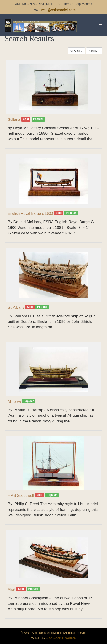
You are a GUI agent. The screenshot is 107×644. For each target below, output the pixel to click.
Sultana (14, 120)
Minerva (14, 402)
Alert (12, 589)
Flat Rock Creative (61, 638)
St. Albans (16, 307)
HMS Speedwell (21, 495)
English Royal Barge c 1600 (30, 213)
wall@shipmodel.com (58, 10)
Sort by (94, 51)
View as (76, 51)
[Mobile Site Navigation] (101, 26)
